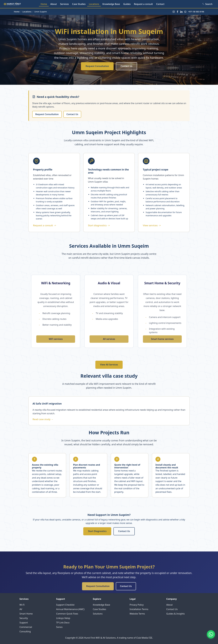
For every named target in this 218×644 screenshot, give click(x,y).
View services (152, 225)
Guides (127, 4)
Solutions (98, 614)
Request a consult (143, 4)
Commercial (26, 627)
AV (21, 609)
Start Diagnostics (97, 531)
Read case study (43, 419)
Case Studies (79, 4)
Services (64, 4)
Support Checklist (65, 605)
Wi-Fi (22, 605)
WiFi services (56, 339)
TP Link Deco (63, 623)
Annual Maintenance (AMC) (70, 609)
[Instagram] (174, 12)
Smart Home (26, 614)
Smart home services (162, 339)
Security (24, 618)
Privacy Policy (137, 605)
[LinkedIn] (181, 12)
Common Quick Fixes (67, 614)
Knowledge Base (111, 4)
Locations (94, 4)
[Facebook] (178, 12)
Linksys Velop (63, 618)
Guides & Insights (176, 614)
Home (44, 4)
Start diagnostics (99, 225)
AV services (109, 339)
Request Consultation (97, 66)
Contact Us (126, 66)
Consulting (25, 631)
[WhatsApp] (185, 12)
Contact (160, 4)
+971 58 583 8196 (196, 12)
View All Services (109, 365)
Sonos (59, 627)
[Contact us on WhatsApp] (210, 636)
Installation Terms (139, 609)
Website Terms (137, 614)
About (54, 4)
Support (24, 623)
